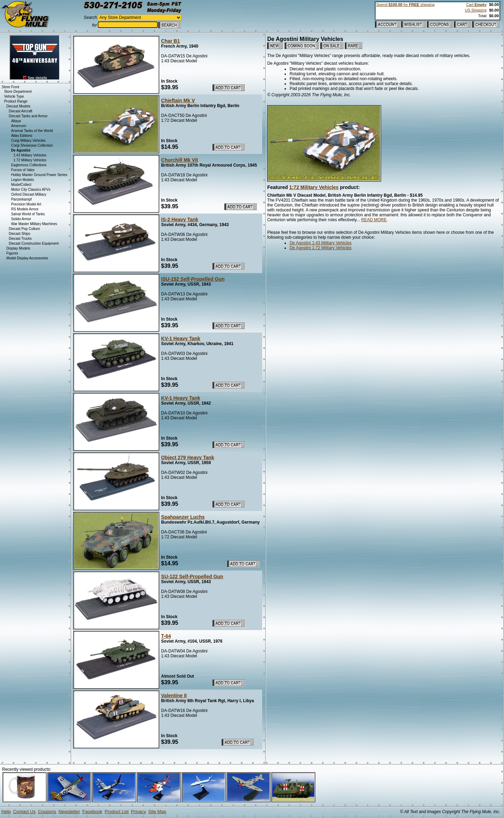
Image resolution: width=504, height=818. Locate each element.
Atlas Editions (22, 136)
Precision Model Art (26, 204)
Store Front (10, 87)
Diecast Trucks (20, 239)
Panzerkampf (22, 199)
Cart (476, 5)
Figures (12, 253)
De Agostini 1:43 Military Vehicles (320, 243)
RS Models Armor (25, 209)
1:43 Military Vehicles (30, 155)
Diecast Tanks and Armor (28, 116)
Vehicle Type (14, 96)
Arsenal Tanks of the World (32, 131)
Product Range (16, 101)
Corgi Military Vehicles (28, 141)
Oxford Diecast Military (29, 194)
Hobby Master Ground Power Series (39, 175)
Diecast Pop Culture (24, 229)
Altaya (16, 121)
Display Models (18, 248)
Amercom (19, 126)
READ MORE (374, 220)
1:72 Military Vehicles (314, 187)
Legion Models (23, 180)
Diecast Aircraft (20, 111)
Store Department (18, 92)
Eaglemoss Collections (29, 165)
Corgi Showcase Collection (32, 145)
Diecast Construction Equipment (34, 243)
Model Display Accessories (27, 258)
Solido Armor (21, 219)
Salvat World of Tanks (28, 214)
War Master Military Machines (34, 224)
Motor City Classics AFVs (31, 190)
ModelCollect (21, 185)
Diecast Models (18, 106)
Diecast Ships (19, 234)
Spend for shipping (405, 5)
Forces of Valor (23, 170)
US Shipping (475, 10)
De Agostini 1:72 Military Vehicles (320, 248)
